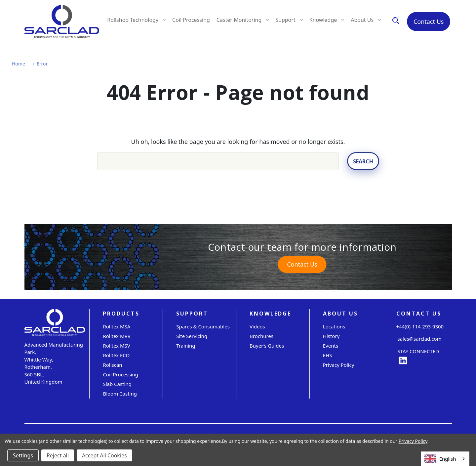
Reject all (58, 455)
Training (186, 346)
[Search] (396, 20)
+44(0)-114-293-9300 (420, 326)
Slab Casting (117, 384)
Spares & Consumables (203, 326)
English (440, 459)
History (331, 336)
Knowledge (327, 20)
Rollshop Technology (136, 20)
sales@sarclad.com (419, 339)
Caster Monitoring (243, 20)
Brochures (261, 336)
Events (331, 346)
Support (289, 20)
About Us (366, 20)
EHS (328, 355)
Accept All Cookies (104, 455)
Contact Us (429, 21)
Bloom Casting (120, 394)
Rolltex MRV (117, 336)
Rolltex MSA (117, 326)
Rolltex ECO (116, 355)
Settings (23, 455)
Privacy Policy (339, 365)
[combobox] (445, 459)
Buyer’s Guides (267, 346)
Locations (334, 326)
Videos (257, 326)
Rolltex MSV (116, 346)
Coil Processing (191, 20)
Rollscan (112, 365)
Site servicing (192, 336)
